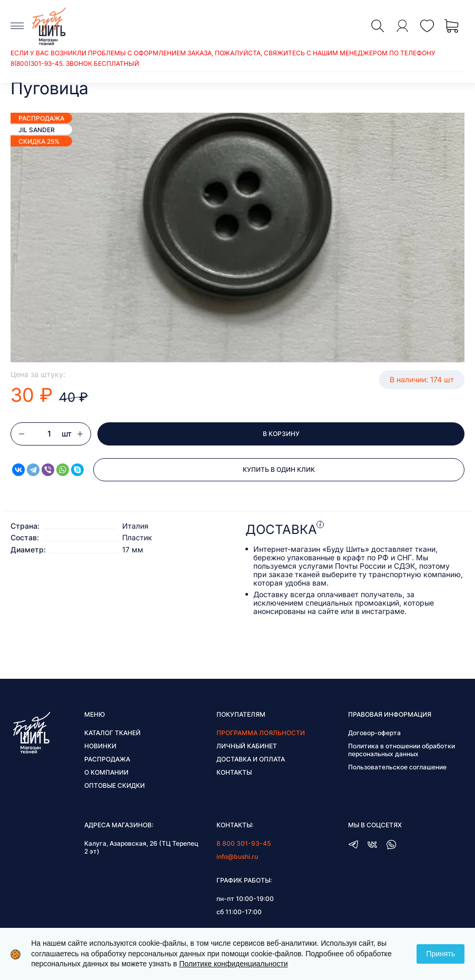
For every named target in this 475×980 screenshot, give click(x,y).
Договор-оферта (374, 733)
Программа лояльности (261, 733)
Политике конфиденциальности (233, 964)
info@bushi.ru (237, 857)
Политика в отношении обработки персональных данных (402, 750)
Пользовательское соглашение (397, 767)
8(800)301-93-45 (37, 63)
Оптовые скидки (115, 785)
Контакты (234, 772)
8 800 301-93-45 (244, 843)
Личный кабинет (247, 746)
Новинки (100, 746)
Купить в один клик (279, 469)
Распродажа (107, 759)
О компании (106, 772)
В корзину (281, 434)
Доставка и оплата (251, 759)
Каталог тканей (112, 733)
